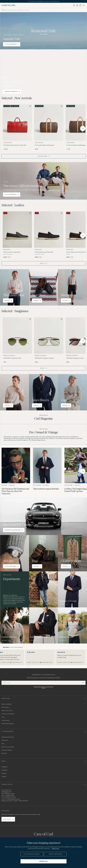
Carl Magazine (44, 419)
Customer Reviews (7, 750)
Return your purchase (8, 747)
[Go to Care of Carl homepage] (8, 5)
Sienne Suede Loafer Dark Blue (44, 252)
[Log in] (74, 5)
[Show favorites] (77, 5)
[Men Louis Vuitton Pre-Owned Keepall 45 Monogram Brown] (49, 122)
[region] (43, 657)
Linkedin (4, 777)
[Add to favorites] (30, 106)
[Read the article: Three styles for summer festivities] (47, 471)
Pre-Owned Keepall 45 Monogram (45, 145)
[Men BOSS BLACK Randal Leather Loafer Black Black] (17, 230)
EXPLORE (7, 300)
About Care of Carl (7, 711)
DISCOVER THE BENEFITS (11, 92)
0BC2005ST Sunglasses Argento (44, 358)
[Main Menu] (84, 5)
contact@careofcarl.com (13, 799)
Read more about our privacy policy (43, 687)
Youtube (4, 773)
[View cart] (80, 5)
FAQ (3, 744)
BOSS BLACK (7, 250)
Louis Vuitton (7, 142)
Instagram (4, 767)
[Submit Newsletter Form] (83, 683)
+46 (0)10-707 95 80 (10, 797)
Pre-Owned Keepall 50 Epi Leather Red (15, 145)
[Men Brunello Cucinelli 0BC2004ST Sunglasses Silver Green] (17, 335)
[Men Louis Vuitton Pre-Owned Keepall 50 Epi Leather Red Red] (17, 122)
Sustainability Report (8, 724)
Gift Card (4, 753)
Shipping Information (8, 737)
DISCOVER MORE (42, 156)
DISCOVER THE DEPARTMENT (13, 530)
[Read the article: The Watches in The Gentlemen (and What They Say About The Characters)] (16, 471)
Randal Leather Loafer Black (12, 252)
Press (3, 717)
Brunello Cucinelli (9, 355)
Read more (56, 848)
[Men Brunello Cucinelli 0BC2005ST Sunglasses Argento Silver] (49, 335)
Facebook (4, 770)
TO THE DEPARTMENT (11, 44)
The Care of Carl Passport (14, 84)
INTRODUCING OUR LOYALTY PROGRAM (12, 77)
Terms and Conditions (8, 714)
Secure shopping (6, 704)
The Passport (5, 707)
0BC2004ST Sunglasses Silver (12, 358)
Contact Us (5, 740)
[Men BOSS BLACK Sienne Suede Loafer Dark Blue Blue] (49, 230)
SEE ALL (42, 263)
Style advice (7, 819)
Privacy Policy (5, 720)
